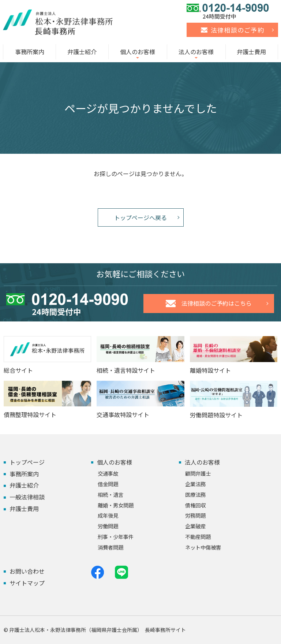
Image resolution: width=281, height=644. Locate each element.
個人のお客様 (138, 52)
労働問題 (108, 526)
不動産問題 (198, 537)
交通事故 (108, 473)
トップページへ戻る (140, 217)
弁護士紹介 (82, 52)
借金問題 (108, 484)
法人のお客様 (196, 52)
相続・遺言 (110, 494)
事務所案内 (30, 52)
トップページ (27, 462)
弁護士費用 (251, 52)
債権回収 (195, 505)
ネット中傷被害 (203, 547)
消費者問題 (110, 547)
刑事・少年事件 (116, 537)
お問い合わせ (27, 571)
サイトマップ (27, 583)
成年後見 (108, 515)
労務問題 (195, 515)
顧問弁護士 (198, 473)
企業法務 (195, 484)
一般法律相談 (27, 497)
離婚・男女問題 (116, 505)
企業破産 (195, 526)
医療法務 (195, 494)
